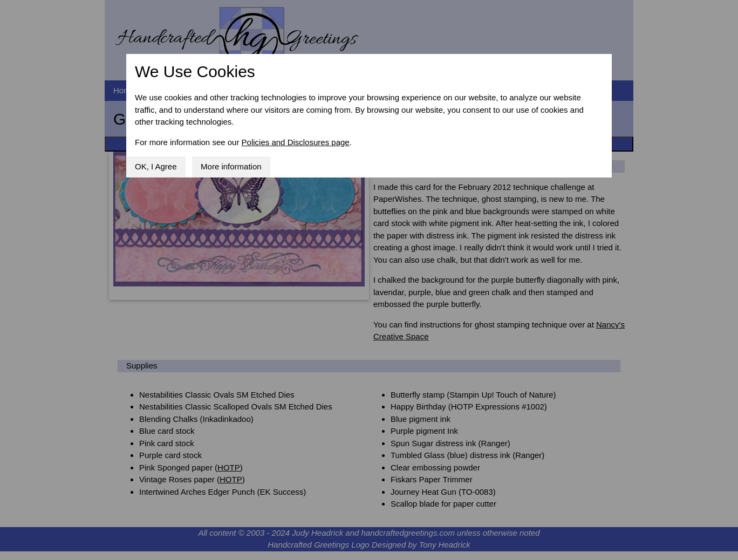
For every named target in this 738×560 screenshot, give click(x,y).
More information (231, 166)
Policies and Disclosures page (296, 142)
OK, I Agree (156, 166)
